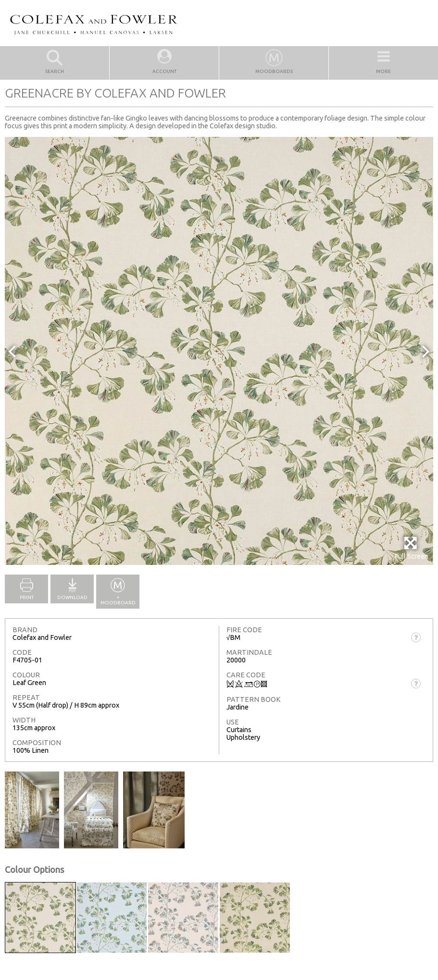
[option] (219, 351)
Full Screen (411, 548)
